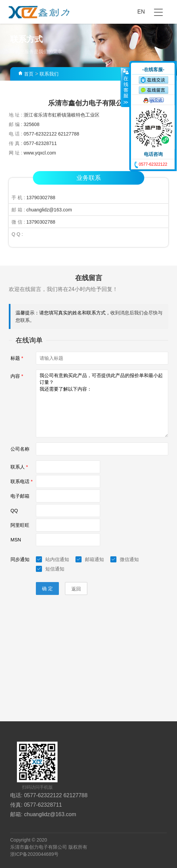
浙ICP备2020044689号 (34, 854)
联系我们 (49, 74)
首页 (29, 74)
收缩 (125, 87)
